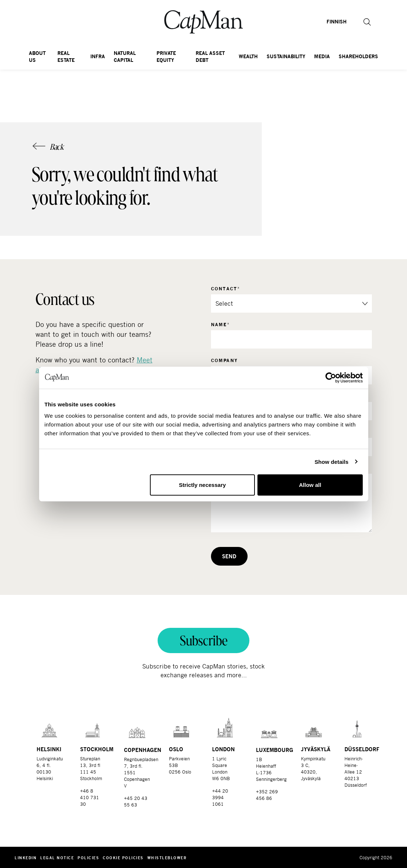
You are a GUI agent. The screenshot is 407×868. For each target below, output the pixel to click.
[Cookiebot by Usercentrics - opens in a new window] (331, 377)
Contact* (226, 289)
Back (57, 147)
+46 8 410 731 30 (90, 797)
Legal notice (57, 858)
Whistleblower (167, 858)
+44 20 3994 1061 (220, 797)
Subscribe (204, 640)
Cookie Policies (123, 858)
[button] (363, 22)
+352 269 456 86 (267, 795)
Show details (331, 461)
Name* (221, 325)
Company (225, 360)
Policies (88, 858)
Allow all (310, 485)
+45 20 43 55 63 (136, 801)
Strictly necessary (202, 485)
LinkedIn (26, 858)
